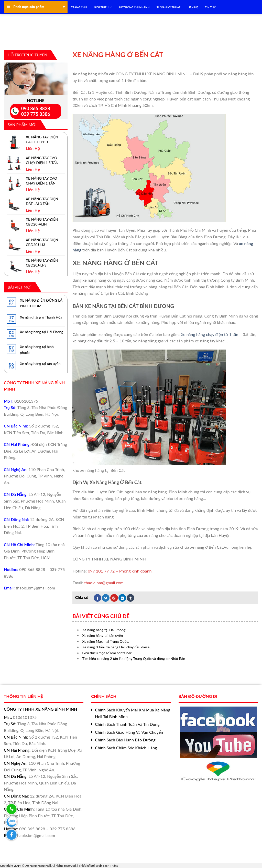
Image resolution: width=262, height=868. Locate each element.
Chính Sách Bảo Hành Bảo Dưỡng (125, 740)
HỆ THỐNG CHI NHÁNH (134, 7)
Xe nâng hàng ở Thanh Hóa (41, 317)
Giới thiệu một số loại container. (107, 653)
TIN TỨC (210, 7)
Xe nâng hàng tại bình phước (37, 349)
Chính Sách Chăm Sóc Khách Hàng (126, 748)
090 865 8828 (36, 108)
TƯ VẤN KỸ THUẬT (168, 7)
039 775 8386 (36, 114)
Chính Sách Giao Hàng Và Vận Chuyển (129, 732)
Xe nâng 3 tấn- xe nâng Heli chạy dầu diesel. (117, 647)
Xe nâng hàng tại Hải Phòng (42, 332)
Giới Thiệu (103, 7)
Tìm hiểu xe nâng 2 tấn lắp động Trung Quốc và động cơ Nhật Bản (134, 658)
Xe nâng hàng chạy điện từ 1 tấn (209, 334)
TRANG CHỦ (79, 7)
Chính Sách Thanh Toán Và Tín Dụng (127, 724)
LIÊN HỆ (193, 7)
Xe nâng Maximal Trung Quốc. (106, 641)
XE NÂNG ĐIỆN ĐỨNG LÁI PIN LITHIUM (42, 303)
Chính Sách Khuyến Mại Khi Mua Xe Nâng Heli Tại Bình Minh (133, 713)
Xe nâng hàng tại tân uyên (40, 364)
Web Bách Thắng (107, 866)
